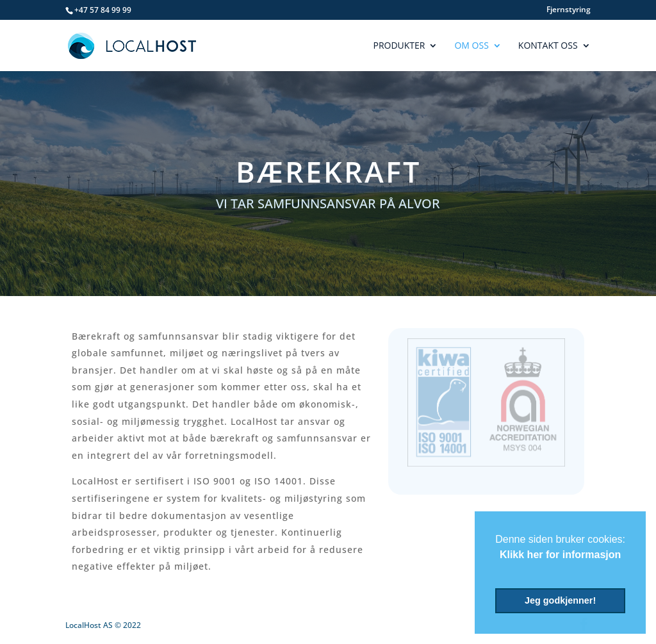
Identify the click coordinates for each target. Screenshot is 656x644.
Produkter (399, 46)
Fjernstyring (569, 10)
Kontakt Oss (548, 46)
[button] (497, 571)
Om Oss (471, 46)
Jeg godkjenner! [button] (560, 600)
